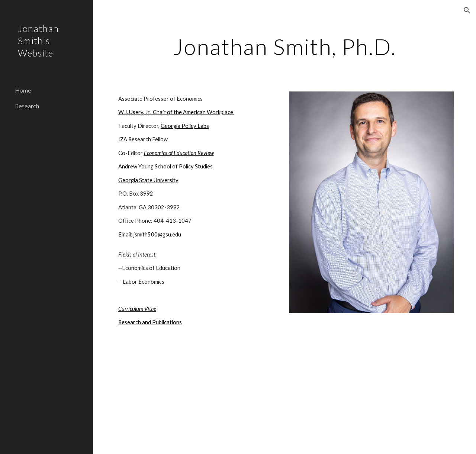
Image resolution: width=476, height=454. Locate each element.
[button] (467, 10)
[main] (285, 46)
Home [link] (23, 90)
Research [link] (27, 106)
